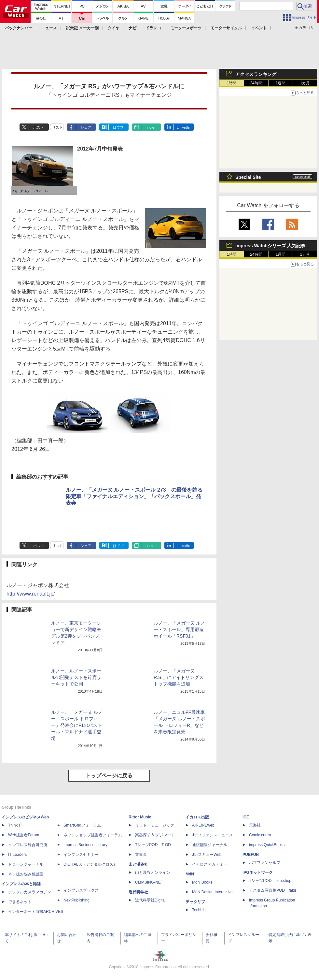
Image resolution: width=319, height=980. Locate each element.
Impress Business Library (85, 845)
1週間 (281, 83)
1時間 (232, 83)
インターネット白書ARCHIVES (36, 912)
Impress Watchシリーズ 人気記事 (270, 246)
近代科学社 (138, 892)
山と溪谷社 (138, 864)
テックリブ (195, 902)
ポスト (39, 127)
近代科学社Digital (150, 900)
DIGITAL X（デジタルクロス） (90, 864)
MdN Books (202, 882)
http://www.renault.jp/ (31, 594)
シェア (86, 127)
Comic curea (260, 835)
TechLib (199, 910)
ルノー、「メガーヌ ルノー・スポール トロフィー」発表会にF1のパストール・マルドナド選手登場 (77, 725)
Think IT (15, 825)
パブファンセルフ (265, 863)
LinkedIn (184, 127)
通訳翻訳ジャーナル (210, 845)
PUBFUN (251, 855)
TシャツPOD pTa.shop (270, 881)
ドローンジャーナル (26, 864)
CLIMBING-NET (149, 882)
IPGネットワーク (258, 872)
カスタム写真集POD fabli (272, 890)
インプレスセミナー (81, 855)
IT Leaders (17, 855)
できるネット (20, 902)
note (151, 127)
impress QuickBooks (267, 845)
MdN (190, 874)
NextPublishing (76, 900)
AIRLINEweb (203, 825)
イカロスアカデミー (210, 864)
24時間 (256, 83)
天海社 (255, 825)
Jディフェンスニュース (213, 835)
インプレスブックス (81, 890)
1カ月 (305, 83)
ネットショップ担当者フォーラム (93, 835)
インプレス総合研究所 (28, 845)
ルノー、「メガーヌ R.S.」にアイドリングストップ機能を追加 (179, 677)
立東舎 (141, 855)
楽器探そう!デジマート (155, 835)
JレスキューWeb (207, 855)
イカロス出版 (197, 817)
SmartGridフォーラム (82, 825)
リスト (57, 127)
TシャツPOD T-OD (153, 845)
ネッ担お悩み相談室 (26, 874)
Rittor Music (140, 817)
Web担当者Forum (24, 835)
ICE (246, 817)
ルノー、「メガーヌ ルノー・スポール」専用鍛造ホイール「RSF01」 (179, 629)
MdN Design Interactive (212, 892)
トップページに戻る (109, 776)
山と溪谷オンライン (153, 872)
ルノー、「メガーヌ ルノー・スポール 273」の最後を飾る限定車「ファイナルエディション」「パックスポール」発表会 (134, 496)
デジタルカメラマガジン (30, 892)
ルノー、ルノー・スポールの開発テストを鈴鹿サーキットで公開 (76, 677)
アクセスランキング (256, 74)
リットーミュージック (155, 825)
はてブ (118, 127)
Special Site (248, 177)
